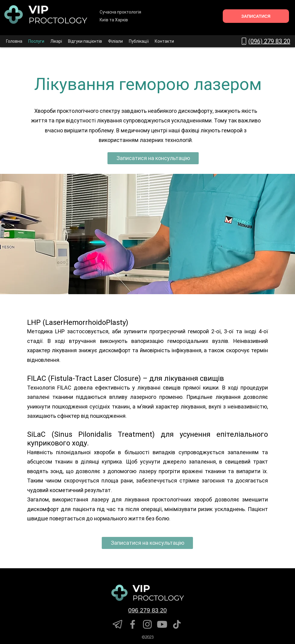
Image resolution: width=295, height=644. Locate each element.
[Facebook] (133, 624)
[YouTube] (162, 624)
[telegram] (118, 624)
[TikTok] (177, 624)
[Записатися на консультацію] (153, 158)
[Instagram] (147, 624)
